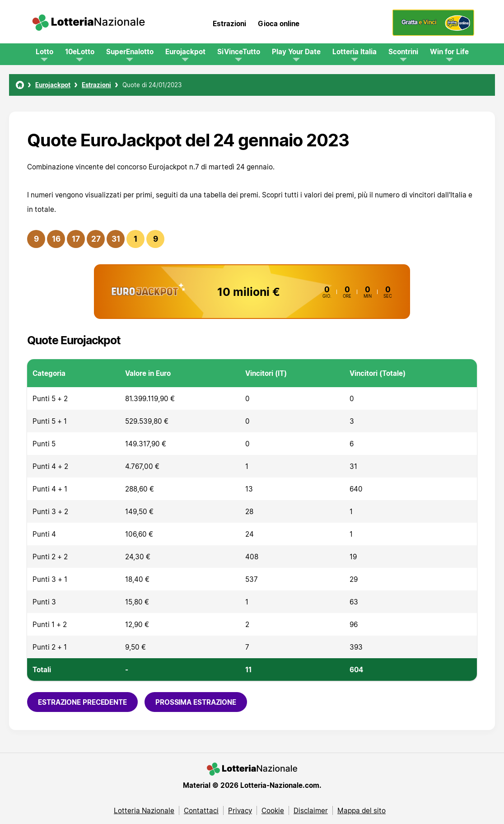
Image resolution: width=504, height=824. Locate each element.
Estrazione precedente (82, 702)
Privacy (240, 810)
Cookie (273, 810)
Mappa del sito (362, 810)
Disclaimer (311, 810)
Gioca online (279, 23)
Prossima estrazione (196, 702)
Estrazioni (229, 23)
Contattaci (201, 810)
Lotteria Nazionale (144, 810)
